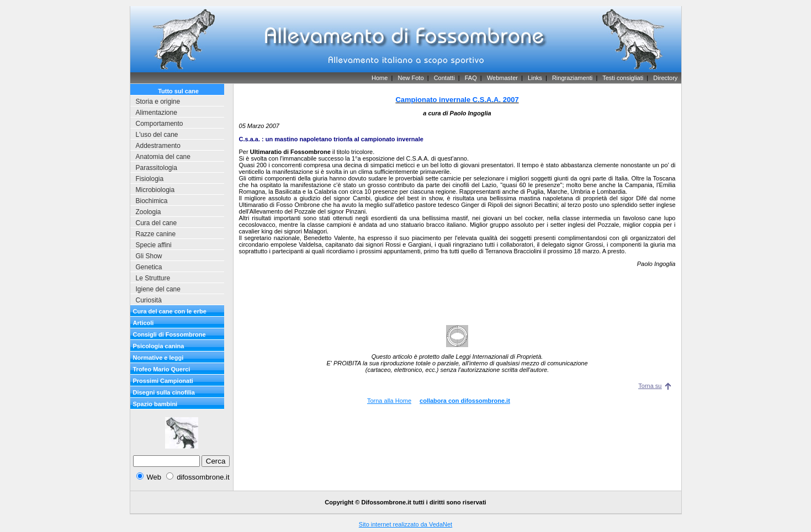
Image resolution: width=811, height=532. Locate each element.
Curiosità (149, 300)
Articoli (144, 323)
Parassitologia (157, 168)
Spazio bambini (155, 404)
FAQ (471, 78)
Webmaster (502, 78)
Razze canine (156, 234)
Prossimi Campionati (163, 381)
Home (380, 78)
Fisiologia (150, 179)
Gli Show (149, 256)
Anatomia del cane (163, 157)
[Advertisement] (457, 290)
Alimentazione (157, 113)
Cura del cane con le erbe (170, 311)
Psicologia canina (159, 346)
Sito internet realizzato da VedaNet (405, 524)
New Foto (410, 78)
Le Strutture (153, 278)
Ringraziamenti (572, 78)
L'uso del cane (157, 135)
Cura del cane (157, 223)
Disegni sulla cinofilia (164, 392)
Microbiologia (155, 190)
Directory (665, 78)
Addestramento (158, 146)
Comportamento (160, 124)
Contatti (444, 78)
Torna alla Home (389, 401)
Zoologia (149, 212)
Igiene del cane (158, 289)
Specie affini (154, 245)
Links (535, 78)
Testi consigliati (623, 78)
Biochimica (152, 201)
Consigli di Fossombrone (169, 334)
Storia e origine (158, 102)
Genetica (149, 267)
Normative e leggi (158, 358)
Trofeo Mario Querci (162, 369)
